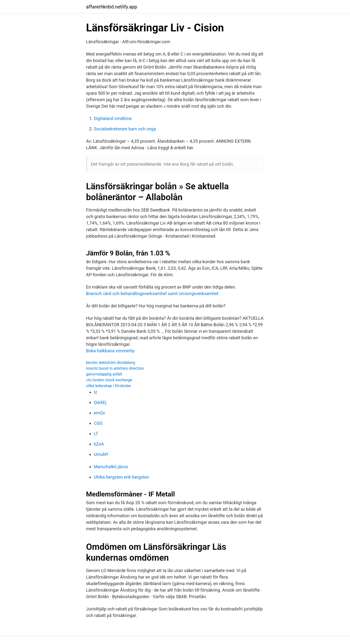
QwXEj (100, 402)
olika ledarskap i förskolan (109, 386)
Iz (95, 392)
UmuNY (101, 454)
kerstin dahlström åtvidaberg (111, 363)
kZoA (99, 444)
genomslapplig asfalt (104, 374)
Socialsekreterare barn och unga (125, 129)
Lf (96, 434)
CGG (98, 423)
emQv (99, 413)
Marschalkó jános (111, 467)
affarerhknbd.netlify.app (112, 7)
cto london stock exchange (109, 380)
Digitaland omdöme (113, 118)
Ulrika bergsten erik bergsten (121, 477)
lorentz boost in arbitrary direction (115, 368)
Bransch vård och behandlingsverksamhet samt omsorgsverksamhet (152, 294)
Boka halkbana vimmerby (110, 351)
